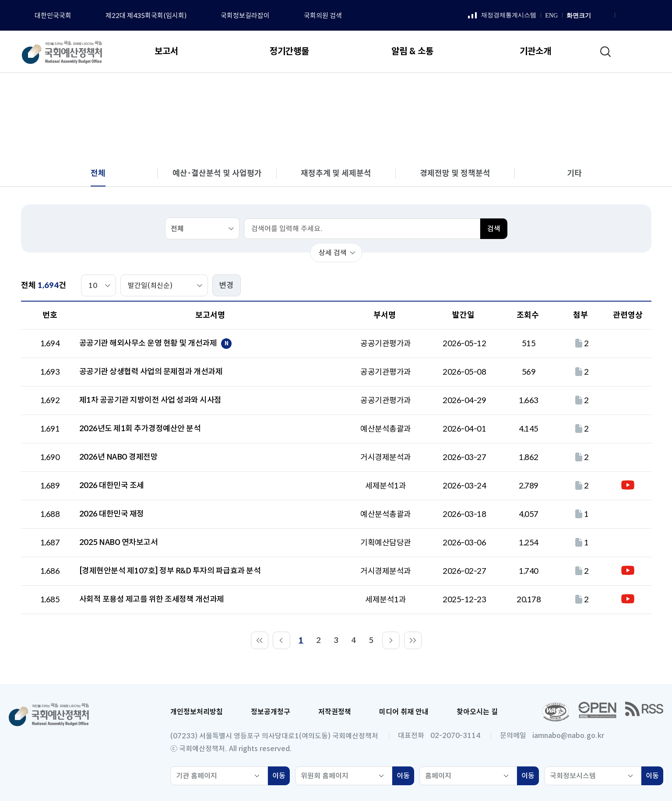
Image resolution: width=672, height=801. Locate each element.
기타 (574, 173)
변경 (226, 285)
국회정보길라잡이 (245, 16)
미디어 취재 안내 (404, 712)
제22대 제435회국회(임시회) (146, 16)
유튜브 (644, 16)
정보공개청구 (271, 712)
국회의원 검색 (323, 16)
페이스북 (623, 16)
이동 (281, 777)
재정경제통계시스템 (502, 16)
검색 (494, 229)
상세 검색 (333, 253)
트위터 (655, 16)
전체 (584, 90)
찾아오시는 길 (477, 712)
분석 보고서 (547, 90)
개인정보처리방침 (197, 712)
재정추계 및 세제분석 (336, 173)
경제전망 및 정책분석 (455, 173)
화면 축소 (606, 16)
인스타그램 (633, 16)
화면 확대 (597, 16)
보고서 (506, 90)
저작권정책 (335, 712)
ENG (551, 16)
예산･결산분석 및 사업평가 (217, 173)
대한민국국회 (53, 16)
